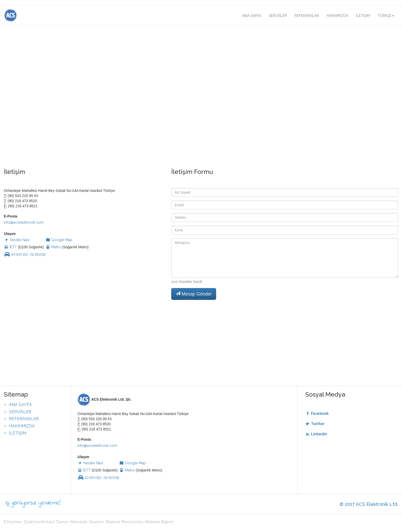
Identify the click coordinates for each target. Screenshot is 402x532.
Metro (54, 247)
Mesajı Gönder (194, 294)
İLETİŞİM (363, 16)
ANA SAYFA (252, 16)
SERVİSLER (278, 16)
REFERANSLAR (307, 16)
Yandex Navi (17, 240)
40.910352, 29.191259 (25, 254)
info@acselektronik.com (24, 222)
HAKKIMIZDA (337, 16)
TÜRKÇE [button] (386, 16)
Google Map (59, 240)
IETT (10, 247)
